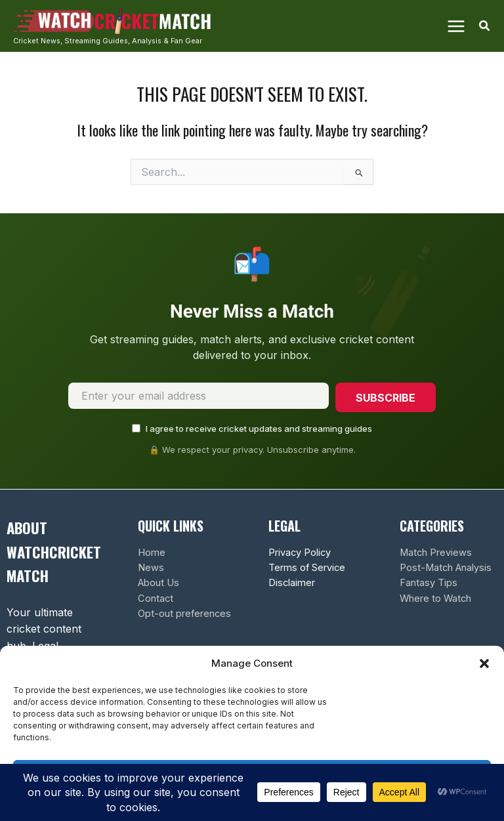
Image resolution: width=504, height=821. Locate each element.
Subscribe (385, 398)
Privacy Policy (300, 552)
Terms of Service (307, 568)
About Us (158, 583)
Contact (156, 598)
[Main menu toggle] (455, 26)
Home (152, 552)
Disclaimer (292, 583)
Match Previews (436, 552)
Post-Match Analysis (446, 568)
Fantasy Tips (429, 583)
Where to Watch (435, 598)
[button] (484, 663)
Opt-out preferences (184, 614)
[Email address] (198, 396)
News (151, 568)
